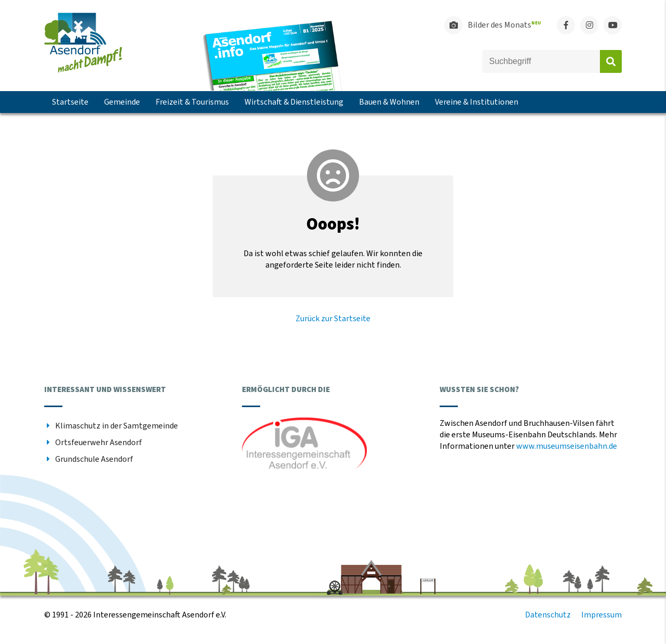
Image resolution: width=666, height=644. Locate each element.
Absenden (611, 61)
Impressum (601, 615)
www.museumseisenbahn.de (567, 446)
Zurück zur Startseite (333, 319)
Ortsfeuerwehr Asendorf (99, 443)
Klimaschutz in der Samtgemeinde (117, 426)
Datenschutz (548, 615)
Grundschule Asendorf (94, 459)
